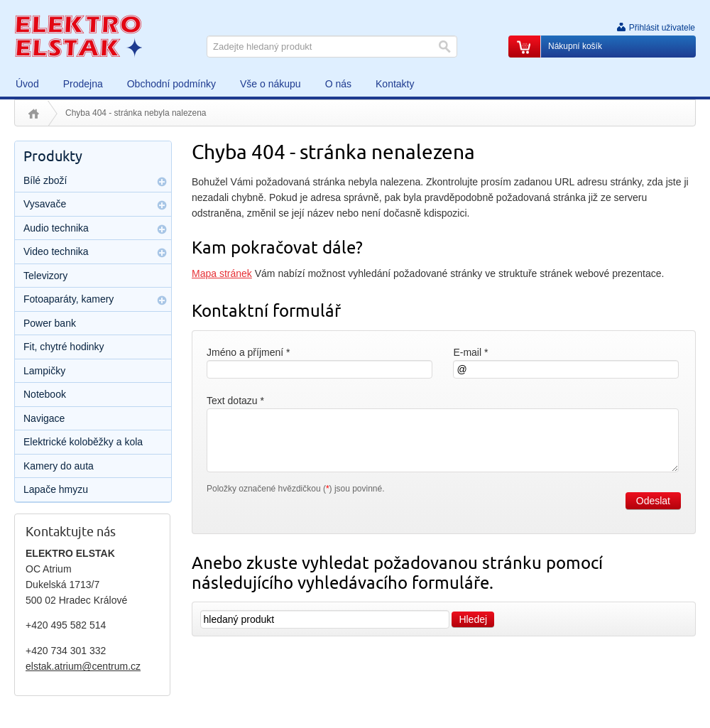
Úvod (34, 114)
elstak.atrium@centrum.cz (83, 666)
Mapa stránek (222, 273)
